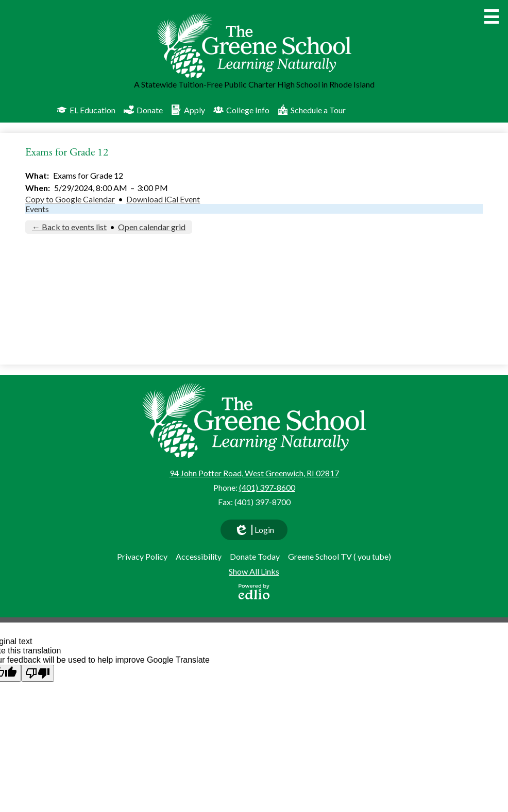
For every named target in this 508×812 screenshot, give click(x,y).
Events (37, 209)
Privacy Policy (142, 556)
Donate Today (255, 556)
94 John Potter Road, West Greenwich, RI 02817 (254, 473)
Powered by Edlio (254, 592)
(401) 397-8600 (267, 487)
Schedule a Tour (312, 110)
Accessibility (199, 556)
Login (254, 532)
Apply (188, 110)
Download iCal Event (163, 199)
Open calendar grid (152, 227)
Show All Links (254, 571)
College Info (241, 110)
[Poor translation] (38, 673)
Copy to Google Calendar (70, 199)
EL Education (86, 110)
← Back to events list (69, 227)
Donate (143, 110)
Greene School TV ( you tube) (340, 556)
